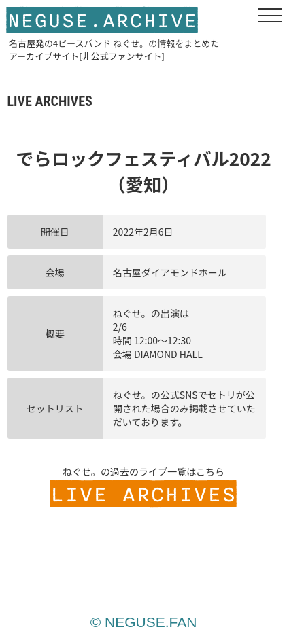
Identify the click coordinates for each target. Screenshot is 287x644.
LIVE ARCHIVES (143, 495)
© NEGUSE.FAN (144, 622)
